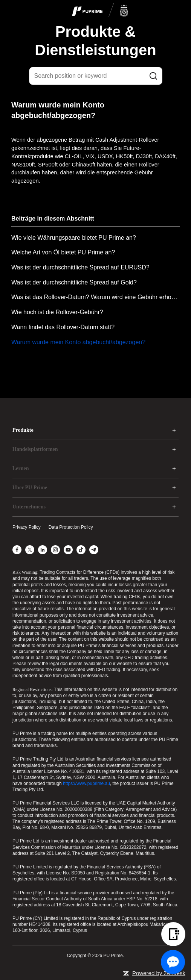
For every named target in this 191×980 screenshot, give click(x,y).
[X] (30, 550)
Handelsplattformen (35, 449)
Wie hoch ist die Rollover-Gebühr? (57, 312)
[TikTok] (81, 550)
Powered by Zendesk (159, 973)
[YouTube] (68, 550)
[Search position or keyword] (96, 76)
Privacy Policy (27, 527)
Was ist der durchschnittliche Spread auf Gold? (74, 282)
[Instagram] (55, 550)
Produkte (23, 430)
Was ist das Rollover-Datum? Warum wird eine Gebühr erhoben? (95, 297)
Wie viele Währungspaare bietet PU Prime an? (74, 238)
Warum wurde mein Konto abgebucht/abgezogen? (78, 342)
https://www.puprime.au (86, 783)
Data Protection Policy (71, 527)
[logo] (100, 11)
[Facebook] (17, 550)
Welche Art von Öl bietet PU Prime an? (63, 252)
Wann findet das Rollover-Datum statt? (63, 327)
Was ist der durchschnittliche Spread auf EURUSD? (80, 267)
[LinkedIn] (43, 550)
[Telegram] (94, 550)
